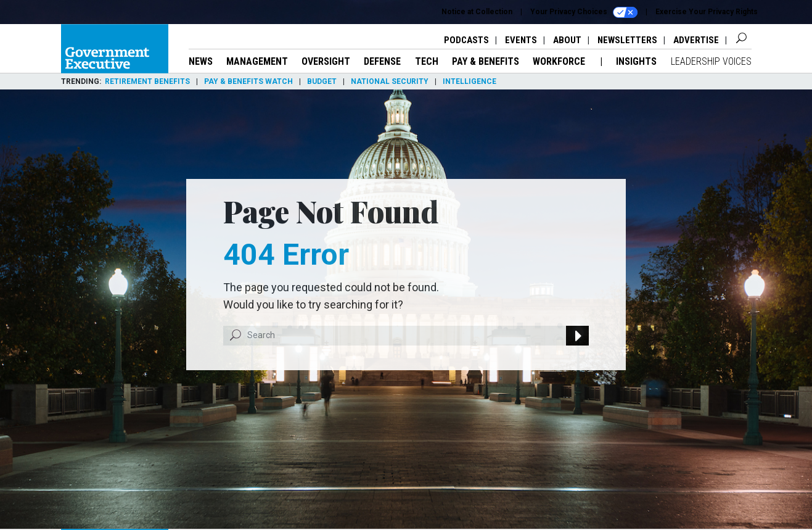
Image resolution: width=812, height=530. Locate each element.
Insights (636, 61)
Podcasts (466, 40)
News (201, 61)
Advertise (696, 40)
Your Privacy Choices (584, 12)
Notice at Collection (477, 12)
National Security (390, 81)
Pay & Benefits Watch (248, 81)
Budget (322, 81)
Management (257, 61)
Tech (427, 61)
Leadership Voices (711, 61)
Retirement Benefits (147, 81)
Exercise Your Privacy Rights (707, 12)
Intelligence (470, 81)
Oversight (326, 61)
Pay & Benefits (486, 61)
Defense (382, 61)
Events (521, 40)
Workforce (560, 61)
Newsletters (627, 40)
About (567, 40)
